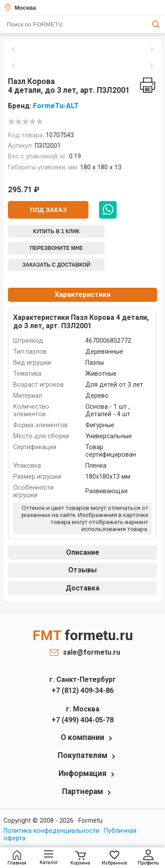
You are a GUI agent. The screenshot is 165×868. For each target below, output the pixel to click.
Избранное (114, 858)
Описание (83, 552)
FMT (83, 635)
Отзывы (82, 570)
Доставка (82, 588)
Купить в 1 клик (56, 231)
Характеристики (82, 295)
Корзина (80, 858)
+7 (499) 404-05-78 (82, 720)
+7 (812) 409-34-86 (82, 690)
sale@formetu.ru (89, 652)
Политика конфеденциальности (51, 831)
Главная (17, 858)
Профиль (148, 858)
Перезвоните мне (56, 248)
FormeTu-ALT (56, 106)
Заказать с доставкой (57, 265)
